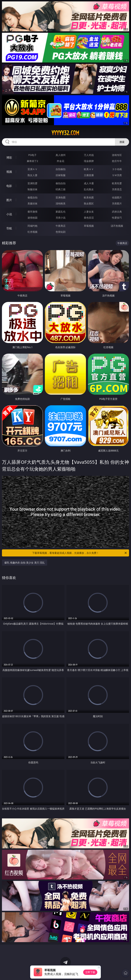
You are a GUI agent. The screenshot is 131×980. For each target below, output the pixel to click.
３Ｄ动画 (117, 169)
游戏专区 (117, 155)
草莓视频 (89, 226)
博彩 (9, 158)
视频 (9, 172)
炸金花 (61, 161)
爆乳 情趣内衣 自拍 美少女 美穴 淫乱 (25, 563)
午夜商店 (61, 226)
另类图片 (117, 203)
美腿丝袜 (32, 203)
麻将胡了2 (32, 161)
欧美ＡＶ (89, 169)
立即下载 (90, 972)
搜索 (122, 142)
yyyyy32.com (65, 133)
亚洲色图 (61, 197)
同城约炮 (32, 226)
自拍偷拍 (61, 169)
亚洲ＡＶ (32, 169)
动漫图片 (117, 197)
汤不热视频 (117, 226)
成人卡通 (89, 183)
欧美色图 (89, 197)
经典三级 (61, 189)
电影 (9, 186)
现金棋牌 (89, 161)
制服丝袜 (32, 189)
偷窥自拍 (32, 197)
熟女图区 (89, 203)
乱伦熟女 (89, 189)
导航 (9, 228)
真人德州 (61, 155)
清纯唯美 (61, 203)
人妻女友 (89, 212)
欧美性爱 (117, 183)
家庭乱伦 (61, 212)
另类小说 (61, 218)
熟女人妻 (32, 175)
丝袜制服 (61, 175)
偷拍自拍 (61, 183)
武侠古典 (117, 212)
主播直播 (89, 175)
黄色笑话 (89, 218)
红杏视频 (32, 232)
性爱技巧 (117, 218)
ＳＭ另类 (117, 175)
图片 (9, 200)
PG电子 (32, 155)
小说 (9, 214)
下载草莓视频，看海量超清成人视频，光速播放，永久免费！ (80, 553)
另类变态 (117, 189)
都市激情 (32, 212)
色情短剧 (61, 232)
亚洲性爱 (32, 183)
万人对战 (89, 155)
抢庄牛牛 (117, 161)
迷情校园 (32, 218)
